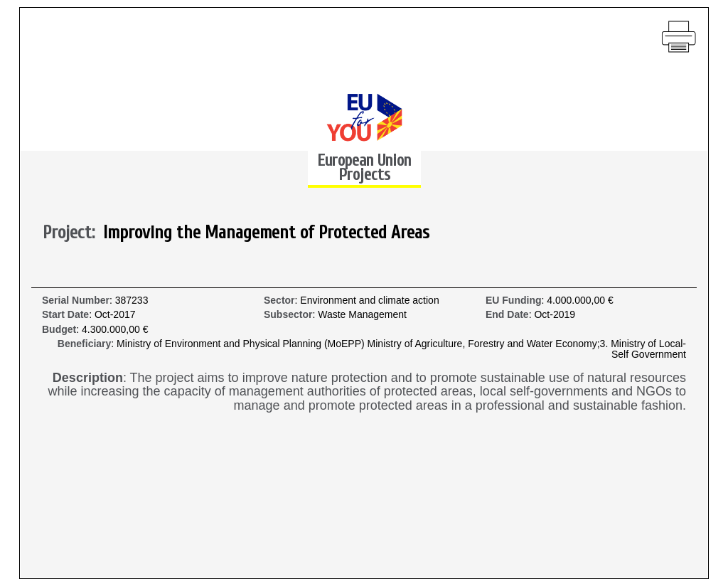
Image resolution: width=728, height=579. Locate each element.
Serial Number (76, 301)
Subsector (288, 315)
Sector (279, 301)
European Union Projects (364, 168)
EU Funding (514, 301)
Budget (59, 330)
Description (88, 378)
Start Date (65, 315)
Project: (73, 233)
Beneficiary (84, 344)
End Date (507, 315)
